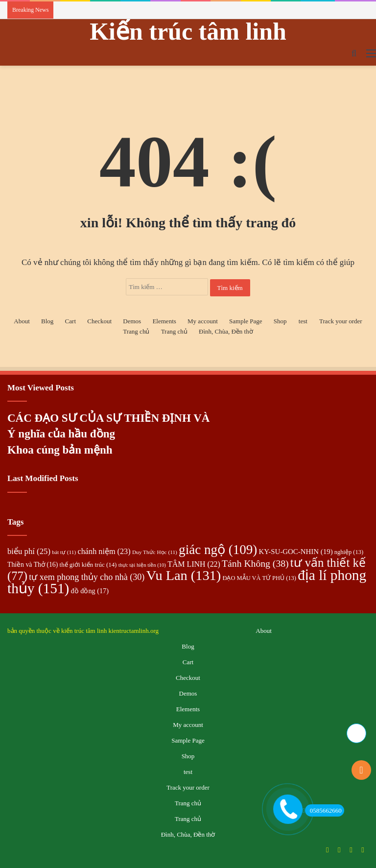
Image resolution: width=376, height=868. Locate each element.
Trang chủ (136, 331)
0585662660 (323, 810)
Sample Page (246, 321)
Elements (164, 321)
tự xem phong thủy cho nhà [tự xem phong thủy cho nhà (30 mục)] (87, 577)
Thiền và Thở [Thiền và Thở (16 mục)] (33, 565)
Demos (132, 321)
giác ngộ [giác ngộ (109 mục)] (218, 550)
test (303, 321)
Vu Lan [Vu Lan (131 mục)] (184, 575)
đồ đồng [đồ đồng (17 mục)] (90, 591)
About (22, 321)
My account (203, 321)
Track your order (341, 321)
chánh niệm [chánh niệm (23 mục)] (104, 552)
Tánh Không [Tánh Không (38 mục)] (255, 563)
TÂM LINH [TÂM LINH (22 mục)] (194, 564)
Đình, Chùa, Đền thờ (226, 331)
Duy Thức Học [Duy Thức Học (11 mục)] (155, 552)
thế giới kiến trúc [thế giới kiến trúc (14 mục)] (88, 565)
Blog (47, 321)
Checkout (99, 321)
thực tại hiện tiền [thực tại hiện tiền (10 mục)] (142, 565)
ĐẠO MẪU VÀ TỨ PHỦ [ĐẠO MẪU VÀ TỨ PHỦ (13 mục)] (259, 578)
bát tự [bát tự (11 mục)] (64, 552)
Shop (280, 321)
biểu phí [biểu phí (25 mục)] (29, 551)
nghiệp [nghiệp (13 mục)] (349, 552)
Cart (70, 321)
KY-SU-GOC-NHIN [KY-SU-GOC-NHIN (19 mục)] (295, 552)
